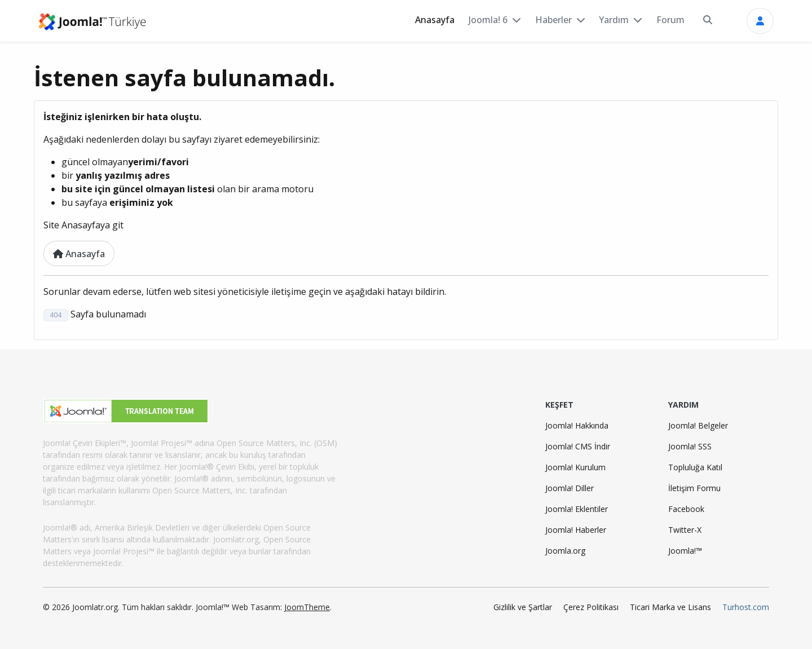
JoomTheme (307, 607)
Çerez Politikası (591, 607)
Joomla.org (565, 551)
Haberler (553, 20)
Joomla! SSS (690, 446)
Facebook (686, 509)
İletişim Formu (694, 488)
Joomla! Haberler (576, 530)
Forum (670, 20)
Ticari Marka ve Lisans (670, 607)
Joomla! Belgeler (698, 425)
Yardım (614, 20)
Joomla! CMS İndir (578, 446)
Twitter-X (685, 530)
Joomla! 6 (488, 20)
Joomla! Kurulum (575, 467)
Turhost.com (746, 607)
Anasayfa (435, 20)
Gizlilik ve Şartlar (523, 607)
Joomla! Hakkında (577, 425)
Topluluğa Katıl (695, 467)
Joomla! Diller (570, 488)
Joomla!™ (685, 551)
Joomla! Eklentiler (577, 509)
